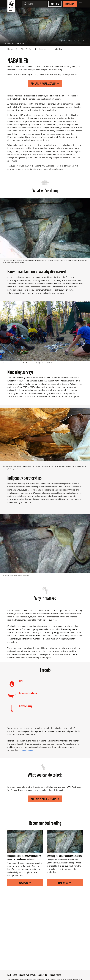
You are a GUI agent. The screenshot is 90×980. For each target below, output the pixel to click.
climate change (26, 750)
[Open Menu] (80, 4)
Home (10, 49)
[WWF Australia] (11, 6)
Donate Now (70, 4)
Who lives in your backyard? (45, 83)
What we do (26, 49)
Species (43, 49)
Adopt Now (55, 4)
